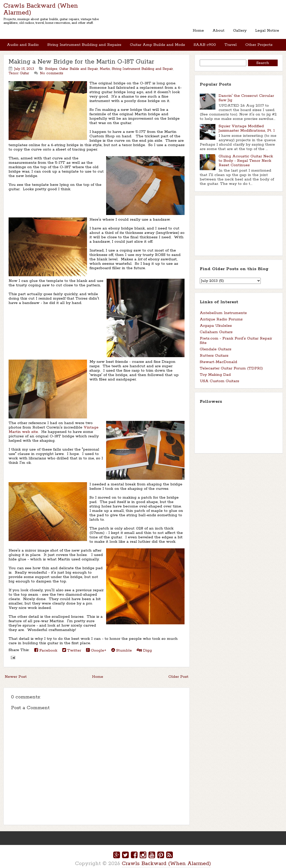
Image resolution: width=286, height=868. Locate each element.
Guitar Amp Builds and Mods (156, 41)
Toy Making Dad (215, 370)
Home (200, 29)
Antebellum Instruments (223, 308)
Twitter (72, 645)
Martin (105, 64)
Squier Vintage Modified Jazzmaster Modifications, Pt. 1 (247, 123)
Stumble (122, 645)
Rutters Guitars (214, 351)
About (220, 29)
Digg (144, 645)
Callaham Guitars (216, 327)
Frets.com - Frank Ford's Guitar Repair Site (236, 336)
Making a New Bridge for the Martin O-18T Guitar (81, 57)
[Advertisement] (224, 220)
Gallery (241, 29)
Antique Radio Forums (221, 314)
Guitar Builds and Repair (79, 64)
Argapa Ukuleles (216, 321)
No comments (52, 68)
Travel (229, 41)
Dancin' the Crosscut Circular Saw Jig (246, 93)
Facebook (46, 645)
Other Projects (256, 41)
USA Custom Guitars (219, 376)
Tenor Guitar (19, 68)
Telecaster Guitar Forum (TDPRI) (231, 363)
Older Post (178, 672)
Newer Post (16, 672)
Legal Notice (267, 29)
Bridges (51, 64)
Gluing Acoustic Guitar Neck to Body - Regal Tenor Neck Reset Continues (246, 156)
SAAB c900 (203, 41)
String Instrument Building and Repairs (84, 41)
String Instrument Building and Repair (142, 64)
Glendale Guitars (216, 344)
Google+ (96, 645)
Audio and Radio (23, 41)
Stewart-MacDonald (218, 357)
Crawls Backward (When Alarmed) (41, 9)
